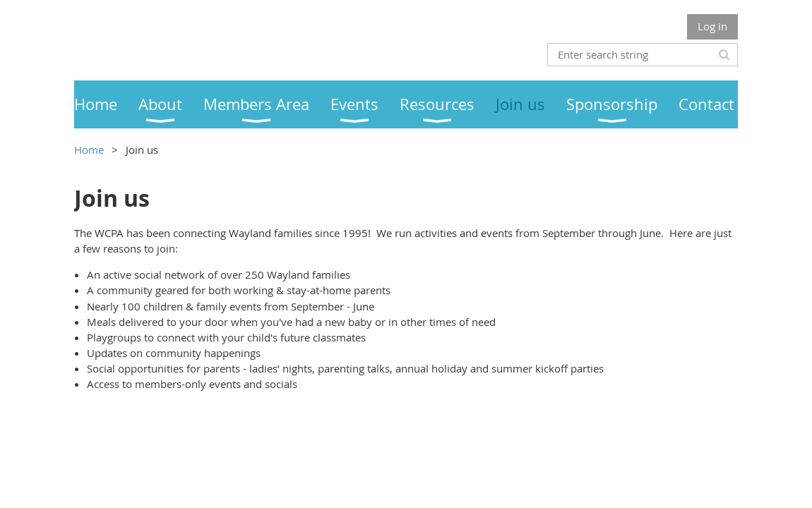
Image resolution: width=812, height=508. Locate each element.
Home (89, 150)
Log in (712, 26)
